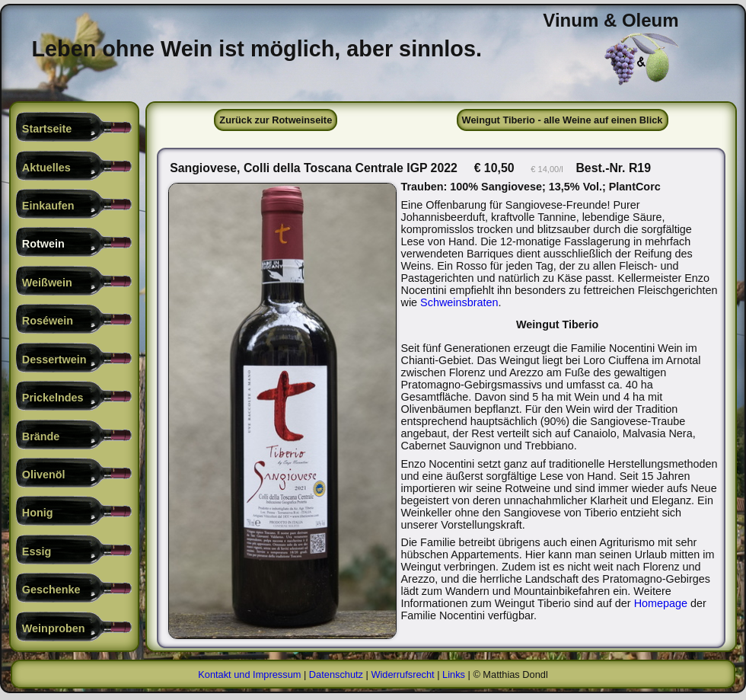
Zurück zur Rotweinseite (276, 120)
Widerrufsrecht (402, 677)
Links (454, 677)
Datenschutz (336, 677)
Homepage (662, 603)
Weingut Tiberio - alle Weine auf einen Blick (563, 120)
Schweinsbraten (544, 302)
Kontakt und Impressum (249, 677)
